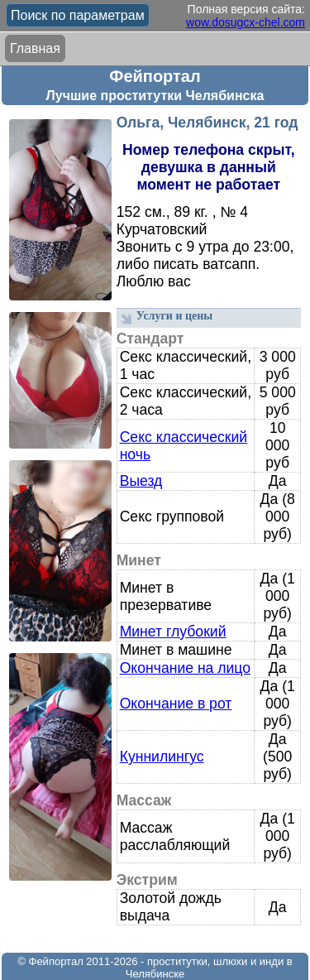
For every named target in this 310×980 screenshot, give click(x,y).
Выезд (141, 481)
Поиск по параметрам (78, 15)
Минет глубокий (173, 632)
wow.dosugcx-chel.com (246, 22)
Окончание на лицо (185, 668)
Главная (35, 48)
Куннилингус (162, 757)
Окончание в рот (176, 704)
